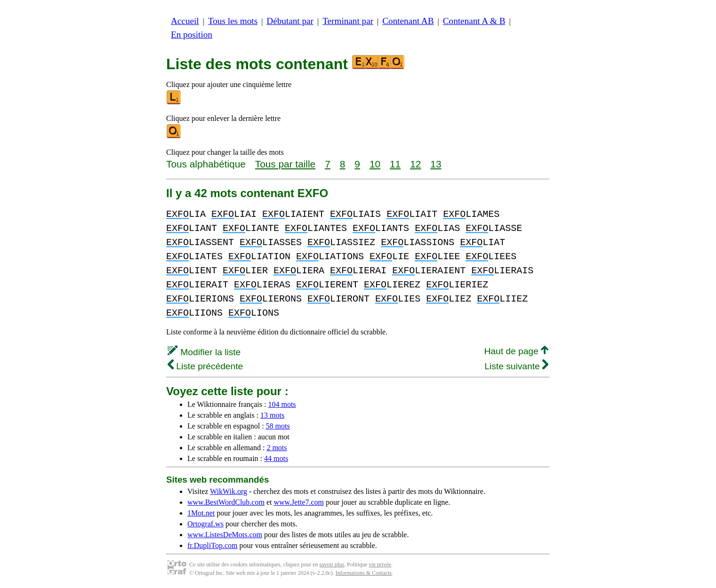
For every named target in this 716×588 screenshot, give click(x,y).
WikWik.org (229, 491)
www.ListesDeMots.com (225, 535)
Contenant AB (408, 21)
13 (436, 164)
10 (375, 164)
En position (192, 35)
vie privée (380, 564)
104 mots (282, 404)
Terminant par (348, 21)
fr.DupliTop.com (212, 545)
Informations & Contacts (364, 573)
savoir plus (332, 564)
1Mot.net (201, 513)
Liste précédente (205, 366)
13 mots (272, 415)
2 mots (277, 448)
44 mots (276, 458)
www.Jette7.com (299, 502)
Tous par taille (285, 164)
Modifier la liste (204, 352)
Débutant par (290, 21)
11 (395, 164)
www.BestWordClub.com (226, 502)
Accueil (185, 21)
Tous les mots (233, 21)
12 (415, 164)
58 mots (278, 426)
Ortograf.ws (205, 524)
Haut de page (516, 351)
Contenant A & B (474, 21)
